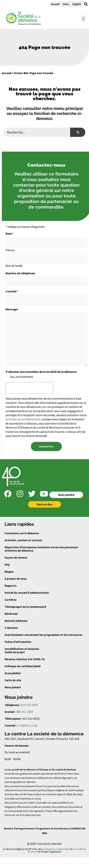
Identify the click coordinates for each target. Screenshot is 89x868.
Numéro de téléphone (20, 273)
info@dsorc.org (27, 725)
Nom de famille (14, 266)
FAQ (7, 565)
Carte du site (13, 680)
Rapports (11, 586)
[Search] (78, 132)
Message (12, 309)
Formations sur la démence (22, 533)
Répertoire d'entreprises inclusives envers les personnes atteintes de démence (41, 549)
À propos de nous (16, 579)
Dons (66, 4)
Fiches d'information (18, 642)
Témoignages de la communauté (25, 607)
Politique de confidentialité (23, 666)
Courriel (12, 291)
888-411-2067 (25, 712)
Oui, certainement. (22, 377)
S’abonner (11, 628)
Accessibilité (13, 673)
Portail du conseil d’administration (27, 593)
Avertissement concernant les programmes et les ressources (43, 635)
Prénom (10, 250)
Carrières (11, 600)
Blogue (9, 572)
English (77, 4)
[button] (86, 4)
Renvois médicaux (16, 621)
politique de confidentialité (23, 419)
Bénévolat (11, 614)
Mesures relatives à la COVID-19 (25, 659)
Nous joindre (13, 687)
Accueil (55, 4)
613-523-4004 (29, 705)
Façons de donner (16, 558)
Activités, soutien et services (23, 540)
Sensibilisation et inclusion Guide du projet (22, 650)
